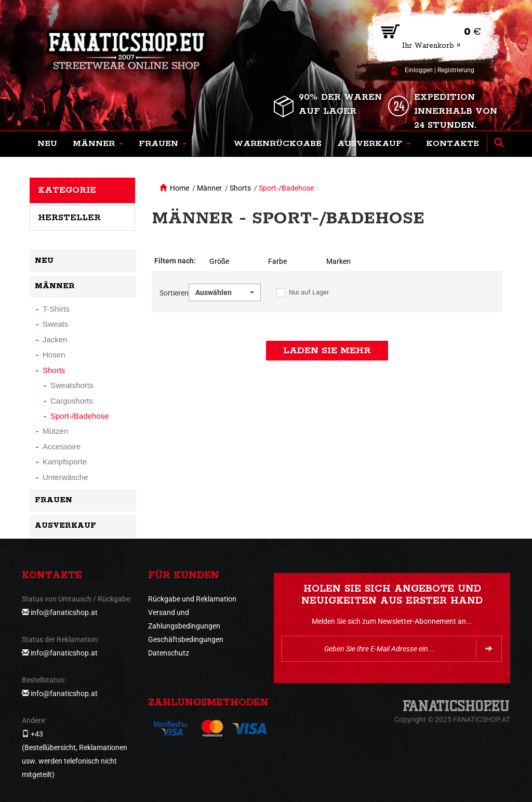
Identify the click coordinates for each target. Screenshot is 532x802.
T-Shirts (56, 309)
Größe (219, 261)
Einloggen (419, 70)
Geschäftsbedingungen (186, 639)
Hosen (54, 355)
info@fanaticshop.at (64, 612)
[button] (98, 144)
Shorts (240, 188)
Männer (209, 188)
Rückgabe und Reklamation (192, 599)
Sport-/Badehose (286, 188)
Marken (338, 261)
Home (179, 188)
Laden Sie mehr (327, 351)
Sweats (55, 324)
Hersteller (69, 218)
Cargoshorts (72, 401)
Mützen (55, 431)
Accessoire (62, 446)
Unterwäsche (65, 477)
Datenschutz (169, 653)
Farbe (277, 261)
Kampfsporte (65, 462)
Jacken (55, 339)
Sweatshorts (72, 385)
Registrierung (456, 70)
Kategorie (67, 190)
